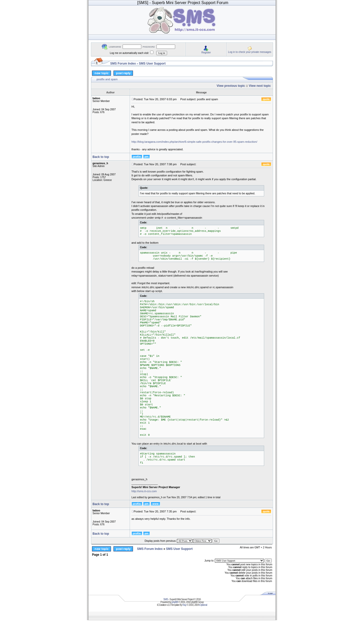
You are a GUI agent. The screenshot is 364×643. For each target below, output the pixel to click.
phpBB (175, 602)
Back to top (101, 157)
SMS (166, 599)
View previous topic (231, 86)
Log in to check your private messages (250, 52)
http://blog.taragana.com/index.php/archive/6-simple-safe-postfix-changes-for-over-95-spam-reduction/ (194, 142)
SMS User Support (152, 64)
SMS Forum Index (123, 64)
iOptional (203, 605)
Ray (184, 605)
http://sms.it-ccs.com (144, 491)
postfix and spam (107, 79)
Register (206, 53)
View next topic (260, 86)
